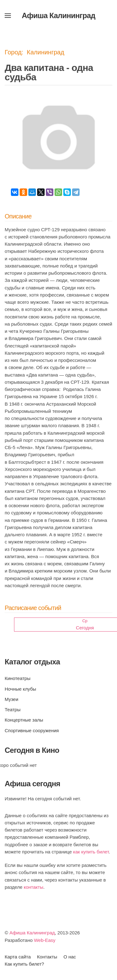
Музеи (12, 699)
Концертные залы (24, 720)
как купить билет (91, 852)
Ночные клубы (20, 689)
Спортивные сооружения (32, 730)
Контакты (47, 957)
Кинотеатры (17, 678)
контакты (34, 887)
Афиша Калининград (32, 933)
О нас (70, 957)
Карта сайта (18, 957)
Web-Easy (45, 940)
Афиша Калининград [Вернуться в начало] (59, 15)
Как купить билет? (24, 964)
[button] (8, 16)
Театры (13, 710)
